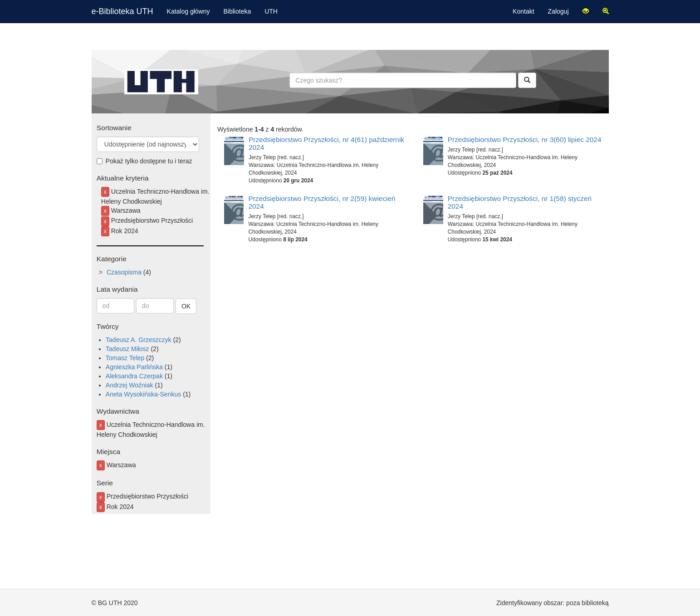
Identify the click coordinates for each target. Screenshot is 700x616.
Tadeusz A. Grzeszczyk (139, 340)
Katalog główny (188, 11)
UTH (271, 11)
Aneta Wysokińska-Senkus (143, 394)
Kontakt (523, 11)
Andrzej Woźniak (130, 385)
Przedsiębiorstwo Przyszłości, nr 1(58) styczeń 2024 (520, 202)
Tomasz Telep (125, 358)
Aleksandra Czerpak (134, 376)
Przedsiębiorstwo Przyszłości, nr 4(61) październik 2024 (326, 143)
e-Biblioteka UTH (122, 11)
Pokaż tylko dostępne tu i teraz (144, 161)
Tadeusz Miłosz (127, 349)
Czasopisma (124, 272)
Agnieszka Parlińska (134, 367)
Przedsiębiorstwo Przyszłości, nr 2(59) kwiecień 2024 (322, 202)
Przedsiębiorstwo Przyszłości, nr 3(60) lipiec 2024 (525, 139)
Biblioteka (237, 11)
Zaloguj (558, 11)
